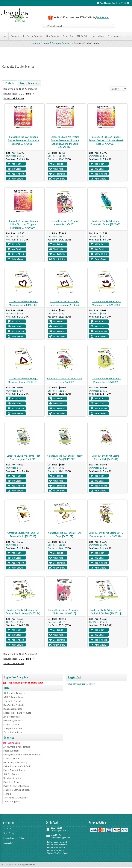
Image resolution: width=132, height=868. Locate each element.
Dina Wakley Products (14, 705)
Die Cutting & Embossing (15, 762)
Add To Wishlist (16, 174)
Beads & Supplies (12, 751)
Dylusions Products (13, 709)
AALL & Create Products (15, 697)
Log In (127, 36)
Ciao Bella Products (13, 701)
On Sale (83, 36)
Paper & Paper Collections (16, 786)
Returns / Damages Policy (13, 838)
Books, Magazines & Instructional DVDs (23, 755)
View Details (15, 169)
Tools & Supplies (12, 802)
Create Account (114, 36)
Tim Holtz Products (13, 732)
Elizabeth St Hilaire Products (17, 713)
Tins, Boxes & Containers (16, 798)
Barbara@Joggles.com (61, 838)
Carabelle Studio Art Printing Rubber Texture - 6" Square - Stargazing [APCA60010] (23, 224)
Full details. (103, 17)
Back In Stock (68, 36)
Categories (15, 36)
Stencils (7, 794)
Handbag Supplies (12, 778)
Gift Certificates (11, 774)
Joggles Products (12, 717)
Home (4, 36)
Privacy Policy (8, 833)
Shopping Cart (110, 3)
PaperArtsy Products (13, 721)
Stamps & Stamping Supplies (56, 43)
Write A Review (16, 179)
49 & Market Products (14, 693)
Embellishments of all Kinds (17, 766)
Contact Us (7, 828)
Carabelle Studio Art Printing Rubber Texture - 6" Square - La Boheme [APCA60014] (23, 140)
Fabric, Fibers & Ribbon (14, 770)
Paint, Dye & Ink (11, 782)
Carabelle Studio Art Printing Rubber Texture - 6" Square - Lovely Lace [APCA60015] (106, 140)
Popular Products (33, 36)
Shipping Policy (9, 843)
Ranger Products (11, 725)
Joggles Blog (97, 36)
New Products (52, 36)
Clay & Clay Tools (12, 759)
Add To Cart (14, 164)
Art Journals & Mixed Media (17, 747)
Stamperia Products (13, 728)
